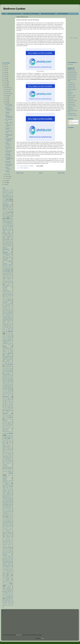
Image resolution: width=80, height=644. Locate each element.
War (8, 590)
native (11, 433)
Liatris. (4, 399)
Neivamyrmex (8, 440)
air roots (10, 191)
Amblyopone (11, 193)
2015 (5, 78)
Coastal (10, 280)
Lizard (7, 402)
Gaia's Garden (9, 343)
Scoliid (5, 514)
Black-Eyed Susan (7, 230)
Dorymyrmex (5, 306)
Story (4, 545)
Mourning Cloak (5, 425)
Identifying (5, 374)
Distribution (5, 302)
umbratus (4, 581)
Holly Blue (11, 362)
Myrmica (12, 432)
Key (10, 388)
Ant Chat (7, 198)
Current (10, 297)
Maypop (10, 409)
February (7, 176)
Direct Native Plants (72, 78)
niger (10, 444)
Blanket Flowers (6, 231)
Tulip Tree (10, 577)
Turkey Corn (5, 578)
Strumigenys (5, 547)
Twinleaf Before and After (8, 152)
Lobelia (12, 402)
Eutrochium (5, 316)
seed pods (10, 515)
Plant (3, 473)
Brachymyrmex (5, 244)
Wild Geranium (10, 594)
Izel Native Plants (71, 86)
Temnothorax (5, 565)
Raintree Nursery (71, 104)
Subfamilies (5, 549)
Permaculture (5, 466)
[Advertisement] (8, 38)
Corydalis (4, 293)
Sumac (10, 550)
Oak (6, 451)
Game (9, 345)
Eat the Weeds (8, 311)
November (8, 89)
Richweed (4, 509)
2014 (5, 80)
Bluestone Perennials (72, 74)
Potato (12, 482)
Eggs (9, 312)
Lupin (4, 405)
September (8, 93)
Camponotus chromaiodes (8, 265)
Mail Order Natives (72, 88)
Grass (4, 358)
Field (7, 324)
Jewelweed (7, 385)
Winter (5, 600)
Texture (4, 568)
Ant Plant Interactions (62, 14)
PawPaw (6, 462)
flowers (11, 332)
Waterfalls (11, 592)
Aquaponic (5, 208)
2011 (5, 86)
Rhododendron (10, 506)
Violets (9, 586)
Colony (6, 283)
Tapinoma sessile (7, 564)
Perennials (5, 465)
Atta (9, 214)
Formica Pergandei (8, 143)
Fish (5, 326)
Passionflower (8, 459)
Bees (4, 218)
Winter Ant (11, 600)
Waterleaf (6, 593)
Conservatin (5, 288)
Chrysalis (5, 274)
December (8, 88)
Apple (10, 207)
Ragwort (4, 496)
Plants (11, 473)
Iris (5, 380)
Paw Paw (11, 460)
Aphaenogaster (6, 204)
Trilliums (8, 575)
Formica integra (5, 339)
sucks (5, 550)
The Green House (10, 568)
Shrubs (4, 521)
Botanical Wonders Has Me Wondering (9, 116)
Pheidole (6, 469)
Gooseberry (5, 356)
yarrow (4, 604)
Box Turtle (9, 242)
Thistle (5, 569)
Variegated (10, 581)
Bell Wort (7, 220)
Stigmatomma (5, 542)
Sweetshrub (8, 560)
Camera (10, 258)
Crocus (12, 294)
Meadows (11, 410)
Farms (10, 323)
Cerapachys (5, 273)
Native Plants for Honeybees (48, 14)
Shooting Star (9, 518)
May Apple (5, 409)
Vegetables (10, 582)
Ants (7, 200)
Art (5, 213)
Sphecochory (8, 531)
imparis (7, 376)
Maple (6, 406)
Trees (4, 574)
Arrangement (11, 211)
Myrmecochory (6, 429)
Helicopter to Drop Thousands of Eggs (9, 135)
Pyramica (4, 495)
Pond (4, 482)
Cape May (8, 267)
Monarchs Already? (7, 171)
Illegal (4, 376)
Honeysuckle (8, 366)
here (30, 147)
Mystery (5, 434)
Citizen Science (5, 276)
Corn (11, 291)
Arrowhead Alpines (72, 71)
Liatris (9, 398)
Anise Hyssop (10, 197)
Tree (3, 572)
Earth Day (9, 308)
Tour (3, 571)
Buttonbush (7, 255)
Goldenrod (10, 353)
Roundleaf (4, 511)
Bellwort (12, 220)
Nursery (4, 449)
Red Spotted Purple (8, 502)
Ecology (4, 312)
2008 (5, 185)
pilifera (10, 470)
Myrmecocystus (5, 430)
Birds (8, 223)
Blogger (43, 638)
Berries (5, 221)
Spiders (10, 532)
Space (8, 529)
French (10, 342)
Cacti (10, 256)
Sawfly (4, 513)
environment (8, 315)
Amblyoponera (8, 194)
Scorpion (10, 514)
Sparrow (12, 529)
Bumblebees (6, 249)
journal (12, 387)
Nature (6, 438)
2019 (5, 70)
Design (9, 299)
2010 (5, 181)
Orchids (4, 455)
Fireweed (11, 324)
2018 (5, 72)
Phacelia (11, 467)
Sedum (4, 515)
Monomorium (5, 422)
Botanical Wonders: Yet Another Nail (8, 109)
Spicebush (5, 532)
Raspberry (11, 498)
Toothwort (10, 569)
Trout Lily (4, 577)
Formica (9, 336)
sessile (10, 517)
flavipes (8, 326)
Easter (4, 309)
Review (4, 506)
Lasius (9, 391)
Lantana (4, 391)
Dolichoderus (8, 305)
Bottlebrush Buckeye (8, 241)
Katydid (6, 388)
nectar (12, 438)
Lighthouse (9, 399)
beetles (11, 219)
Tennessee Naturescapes (71, 108)
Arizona (10, 210)
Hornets (10, 368)
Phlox (10, 469)
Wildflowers (26, 168)
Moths (9, 423)
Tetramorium (7, 567)
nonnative (5, 447)
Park (5, 458)
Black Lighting (10, 225)
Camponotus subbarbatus (9, 266)
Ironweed (9, 380)
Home (4, 14)
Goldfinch (8, 355)
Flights (4, 329)
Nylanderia (11, 449)
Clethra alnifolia (7, 279)
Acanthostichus (5, 190)
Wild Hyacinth (7, 596)
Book (4, 238)
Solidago (11, 525)
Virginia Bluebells (7, 587)
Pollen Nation (71, 99)
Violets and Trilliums (7, 113)
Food (9, 335)
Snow (10, 524)
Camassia (5, 258)
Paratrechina (11, 456)
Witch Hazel (8, 601)
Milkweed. (4, 415)
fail (3, 320)
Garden (5, 346)
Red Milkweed (10, 500)
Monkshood (5, 421)
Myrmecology (5, 432)
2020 (5, 69)
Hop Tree (4, 368)
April (6, 103)
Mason (9, 408)
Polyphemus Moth (7, 481)
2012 (5, 84)
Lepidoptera (6, 397)
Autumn (10, 215)
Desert (4, 300)
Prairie (7, 484)
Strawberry (9, 545)
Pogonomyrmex (5, 477)
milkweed (5, 413)
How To (4, 370)
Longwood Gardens (8, 404)
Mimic (4, 416)
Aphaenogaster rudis (7, 205)
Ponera (8, 482)
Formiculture (70, 64)
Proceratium (5, 491)
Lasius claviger (5, 392)
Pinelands (4, 472)
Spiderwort (5, 534)
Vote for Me (8, 146)
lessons (4, 398)
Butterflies (5, 252)
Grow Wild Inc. (71, 83)
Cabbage (4, 256)
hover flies (9, 369)
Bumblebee (5, 248)
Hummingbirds (10, 372)
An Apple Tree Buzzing (8, 129)
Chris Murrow (19, 635)
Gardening (5, 348)
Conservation (5, 290)
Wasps (6, 591)
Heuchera (8, 360)
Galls (3, 345)
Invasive (11, 379)
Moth (4, 423)
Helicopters (5, 359)
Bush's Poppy (6, 251)
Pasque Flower (10, 458)
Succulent (11, 549)
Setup (4, 518)
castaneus (11, 269)
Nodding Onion (6, 445)
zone (8, 606)
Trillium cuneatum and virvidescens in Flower (9, 124)
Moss (10, 422)
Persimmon (5, 467)
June (6, 99)
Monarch (11, 418)
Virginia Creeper (6, 589)
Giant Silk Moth (6, 349)
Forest (4, 336)
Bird (4, 223)
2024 (5, 65)
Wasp (12, 590)
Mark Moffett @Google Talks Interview (9, 158)
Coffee (9, 281)
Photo (4, 470)
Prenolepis (5, 485)
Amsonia (4, 195)
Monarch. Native (8, 419)
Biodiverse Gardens (14, 9)
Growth (10, 358)
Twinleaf (7, 579)
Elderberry (11, 313)
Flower (9, 329)
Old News (10, 452)
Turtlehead (11, 578)
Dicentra (4, 301)
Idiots (11, 374)
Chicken (10, 273)
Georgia (10, 348)
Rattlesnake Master (8, 499)
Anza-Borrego (5, 203)
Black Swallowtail (9, 227)
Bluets (6, 235)
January (7, 178)
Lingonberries (9, 401)
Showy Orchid (5, 520)
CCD (10, 272)
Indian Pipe (5, 379)
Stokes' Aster (9, 543)
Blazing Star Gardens (72, 73)
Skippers (9, 521)
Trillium (21, 168)
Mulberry (10, 426)
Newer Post (20, 173)
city (11, 276)
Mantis (12, 405)
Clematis (10, 277)
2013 (5, 82)
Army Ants (5, 211)
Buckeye (6, 245)
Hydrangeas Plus (71, 84)
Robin (10, 509)
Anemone (10, 195)
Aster (9, 212)
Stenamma (4, 540)
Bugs (11, 245)
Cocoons (4, 281)
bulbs (10, 246)
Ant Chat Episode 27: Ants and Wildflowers (9, 140)
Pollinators (5, 478)
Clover (4, 280)
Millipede (10, 415)
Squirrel (4, 538)
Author (5, 215)
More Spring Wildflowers (8, 155)
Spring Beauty (6, 536)
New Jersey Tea (7, 442)
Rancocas (10, 496)
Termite (12, 565)
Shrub (11, 520)
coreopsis (5, 291)
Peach (10, 462)
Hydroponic (8, 373)
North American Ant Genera (14, 14)
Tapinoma (9, 563)
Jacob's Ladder (6, 381)
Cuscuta (10, 298)
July (6, 97)
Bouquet (4, 242)
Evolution (6, 318)
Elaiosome (5, 313)
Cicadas (10, 274)
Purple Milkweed (6, 493)
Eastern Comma (10, 309)
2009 (5, 183)
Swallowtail (5, 556)
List (3, 402)
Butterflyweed (11, 254)
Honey (6, 363)
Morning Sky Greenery (70, 93)
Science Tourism (10, 513)
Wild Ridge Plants (72, 114)
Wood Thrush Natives (72, 115)
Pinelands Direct (71, 97)
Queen (9, 495)
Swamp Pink (11, 557)
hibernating (5, 362)
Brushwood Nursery (72, 76)
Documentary (5, 304)
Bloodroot (5, 234)
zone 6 (12, 606)
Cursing (4, 298)
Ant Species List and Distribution (31, 14)
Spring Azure (8, 535)
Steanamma (8, 539)
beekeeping (9, 217)
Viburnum (4, 584)
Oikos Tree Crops (71, 95)
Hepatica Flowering (8, 168)
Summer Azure (5, 552)
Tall (12, 560)
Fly (7, 334)
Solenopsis (5, 525)
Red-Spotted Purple (7, 503)
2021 (5, 67)
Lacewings (4, 390)
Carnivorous (5, 269)
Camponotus (5, 259)
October (7, 91)
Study (10, 547)
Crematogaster (5, 294)
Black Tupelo (8, 228)
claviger (4, 277)
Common (10, 286)
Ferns (4, 324)
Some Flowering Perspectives (9, 105)
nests (10, 441)
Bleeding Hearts (6, 232)
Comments (71, 123)
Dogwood (11, 304)
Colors (8, 284)
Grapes (10, 356)
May (6, 101)
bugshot (4, 246)
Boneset (10, 237)
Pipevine (10, 472)
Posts (70, 121)
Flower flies (5, 330)
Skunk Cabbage (6, 523)
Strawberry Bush (6, 546)
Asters (4, 214)
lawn (11, 392)
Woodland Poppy (7, 603)
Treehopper (9, 572)
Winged (12, 599)
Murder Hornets (6, 428)
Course (10, 293)
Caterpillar (7, 270)
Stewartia (10, 540)
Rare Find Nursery (72, 106)
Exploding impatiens (8, 319)
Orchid (10, 454)
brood (12, 244)
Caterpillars (5, 272)
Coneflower (5, 287)
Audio (12, 214)
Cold (12, 281)
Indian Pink (9, 377)
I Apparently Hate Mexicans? (9, 165)
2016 (5, 76)
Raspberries (5, 498)
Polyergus (5, 479)
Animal (4, 197)
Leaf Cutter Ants (6, 394)
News (4, 444)
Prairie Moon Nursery (72, 101)
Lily (3, 401)
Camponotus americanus (8, 260)
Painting (10, 455)
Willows (7, 599)
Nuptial (10, 447)
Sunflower (9, 553)
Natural (12, 437)
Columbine (5, 286)
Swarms (6, 558)
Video (11, 584)
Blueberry (11, 234)
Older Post (61, 173)
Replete (10, 504)
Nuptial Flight (6, 448)
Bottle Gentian (10, 239)
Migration (8, 412)
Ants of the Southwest (7, 201)
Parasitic (4, 456)
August (7, 95)
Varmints (4, 582)
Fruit (4, 343)
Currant (4, 297)
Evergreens (11, 316)
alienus (4, 193)
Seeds (4, 517)
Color (12, 283)
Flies (5, 327)
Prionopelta (9, 489)
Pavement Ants (5, 460)
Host (4, 369)
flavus (12, 326)
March (7, 174)
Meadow (4, 410)
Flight (10, 327)
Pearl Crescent (6, 463)
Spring (12, 534)
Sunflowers (5, 554)
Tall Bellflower (7, 561)
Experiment (11, 318)
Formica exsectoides (7, 338)
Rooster (4, 510)
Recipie (4, 500)
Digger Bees (9, 301)
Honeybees (10, 365)
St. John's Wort (10, 538)
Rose (10, 510)
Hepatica (11, 359)
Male (8, 405)
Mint (8, 416)
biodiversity (11, 221)
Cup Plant (8, 295)
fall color (7, 320)
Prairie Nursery (71, 102)
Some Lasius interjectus (8, 162)
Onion (4, 454)
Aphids (4, 207)
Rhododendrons (8, 507)
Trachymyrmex (9, 571)
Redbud (4, 504)
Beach (4, 217)
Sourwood (8, 527)
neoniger (4, 441)
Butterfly (4, 254)
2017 (5, 74)
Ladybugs (10, 390)
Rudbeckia (10, 511)
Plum (9, 475)
